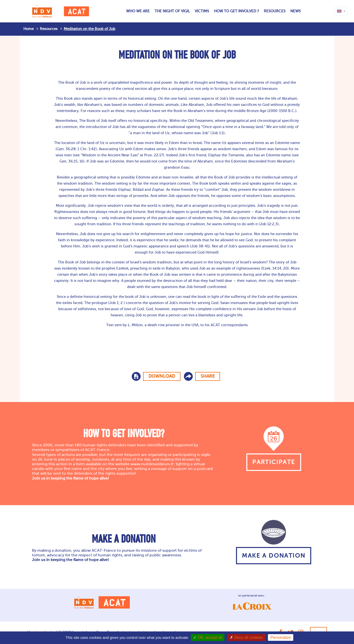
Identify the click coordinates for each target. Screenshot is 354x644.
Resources (49, 29)
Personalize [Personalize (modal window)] (281, 637)
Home (29, 29)
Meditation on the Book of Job (89, 29)
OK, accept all (208, 637)
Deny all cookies (246, 637)
